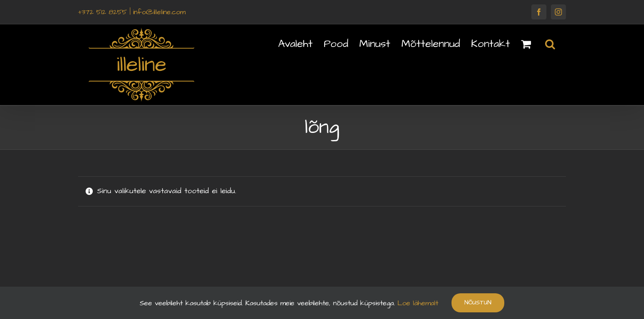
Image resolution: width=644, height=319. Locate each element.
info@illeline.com (159, 12)
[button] (561, 43)
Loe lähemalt (416, 303)
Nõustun (478, 303)
